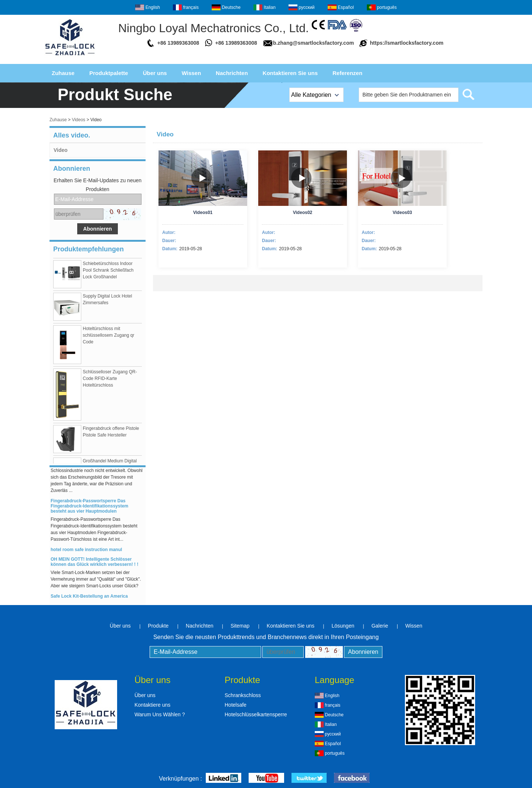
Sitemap (240, 626)
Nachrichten (232, 73)
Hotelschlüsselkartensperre (256, 714)
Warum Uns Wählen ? (160, 714)
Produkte (158, 626)
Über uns (155, 73)
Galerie (380, 626)
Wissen (191, 73)
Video (61, 150)
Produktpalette (109, 73)
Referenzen (347, 73)
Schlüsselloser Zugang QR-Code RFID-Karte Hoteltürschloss (110, 381)
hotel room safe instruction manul (86, 553)
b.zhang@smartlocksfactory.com (313, 43)
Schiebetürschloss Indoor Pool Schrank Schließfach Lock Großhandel (108, 273)
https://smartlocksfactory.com (407, 43)
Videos (78, 120)
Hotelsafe (236, 705)
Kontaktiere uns (152, 705)
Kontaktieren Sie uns (290, 73)
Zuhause (63, 73)
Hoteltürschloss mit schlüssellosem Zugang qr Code (108, 338)
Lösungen (343, 626)
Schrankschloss (243, 695)
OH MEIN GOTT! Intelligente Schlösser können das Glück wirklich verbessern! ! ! (94, 565)
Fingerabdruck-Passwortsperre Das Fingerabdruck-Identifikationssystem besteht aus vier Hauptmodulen (89, 509)
